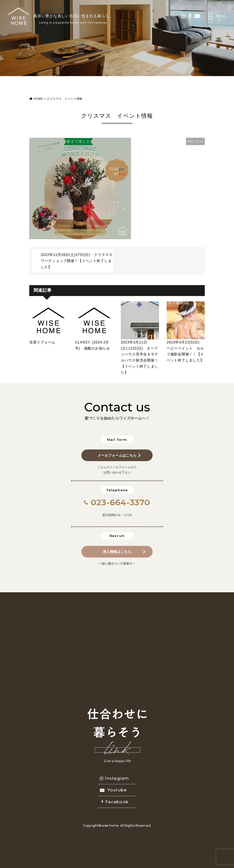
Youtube (113, 790)
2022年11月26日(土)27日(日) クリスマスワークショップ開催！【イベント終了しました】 (77, 261)
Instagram (114, 778)
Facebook (115, 802)
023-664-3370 (117, 502)
